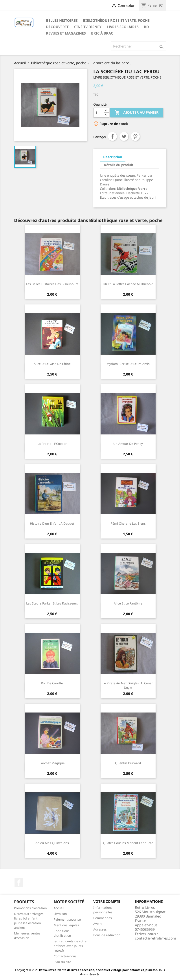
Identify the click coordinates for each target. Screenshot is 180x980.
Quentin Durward (128, 763)
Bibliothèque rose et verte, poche (116, 20)
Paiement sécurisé (67, 919)
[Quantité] (99, 113)
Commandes (103, 918)
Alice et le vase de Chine (52, 364)
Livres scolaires (123, 27)
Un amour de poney (128, 444)
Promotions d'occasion (30, 908)
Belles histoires (62, 20)
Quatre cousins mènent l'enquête (128, 843)
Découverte (57, 27)
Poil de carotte (52, 683)
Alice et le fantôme (128, 603)
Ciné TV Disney (88, 27)
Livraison (60, 914)
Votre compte (107, 901)
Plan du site (62, 962)
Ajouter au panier (137, 113)
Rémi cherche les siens (128, 523)
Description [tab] (113, 157)
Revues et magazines (66, 33)
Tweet (124, 136)
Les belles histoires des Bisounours (52, 284)
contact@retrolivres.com (155, 938)
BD (146, 27)
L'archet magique (52, 763)
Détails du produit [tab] (119, 165)
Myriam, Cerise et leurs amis (128, 364)
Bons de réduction (107, 935)
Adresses (100, 929)
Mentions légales (66, 925)
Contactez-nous (65, 956)
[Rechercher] (138, 46)
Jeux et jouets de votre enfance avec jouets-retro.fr (70, 946)
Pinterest (135, 136)
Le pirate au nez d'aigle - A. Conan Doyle (128, 685)
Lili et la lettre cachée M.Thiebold (128, 284)
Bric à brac (102, 33)
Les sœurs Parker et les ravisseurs (52, 603)
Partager (112, 136)
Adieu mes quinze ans (52, 843)
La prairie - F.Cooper (52, 444)
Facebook (19, 883)
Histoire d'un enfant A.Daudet (52, 523)
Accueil (59, 908)
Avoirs (98, 924)
